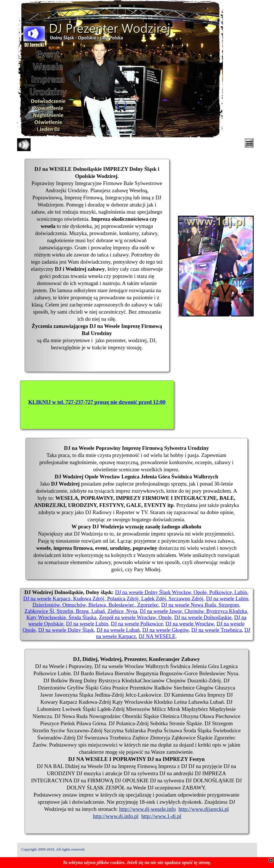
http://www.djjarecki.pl (204, 809)
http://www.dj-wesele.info (147, 809)
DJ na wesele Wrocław (190, 624)
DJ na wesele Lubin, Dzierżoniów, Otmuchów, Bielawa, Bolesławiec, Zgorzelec (141, 602)
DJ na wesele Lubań (118, 630)
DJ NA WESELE (157, 636)
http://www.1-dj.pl (161, 816)
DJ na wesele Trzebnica (216, 630)
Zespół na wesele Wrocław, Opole (135, 617)
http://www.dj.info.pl (116, 816)
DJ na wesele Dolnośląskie (203, 617)
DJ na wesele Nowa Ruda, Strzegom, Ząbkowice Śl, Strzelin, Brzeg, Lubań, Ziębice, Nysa (133, 608)
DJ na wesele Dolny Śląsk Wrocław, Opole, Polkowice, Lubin (181, 592)
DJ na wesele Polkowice (137, 624)
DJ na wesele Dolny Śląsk (66, 630)
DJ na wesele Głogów (165, 630)
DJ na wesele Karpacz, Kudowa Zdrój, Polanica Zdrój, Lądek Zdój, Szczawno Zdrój (113, 599)
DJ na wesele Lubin (87, 624)
